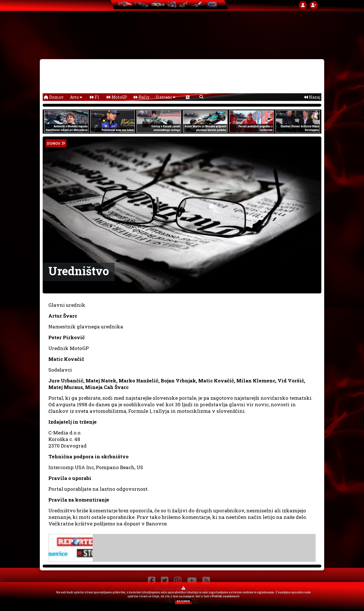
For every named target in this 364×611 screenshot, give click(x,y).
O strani (166, 97)
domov (54, 143)
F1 (94, 97)
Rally (141, 97)
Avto (76, 97)
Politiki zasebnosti (226, 596)
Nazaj (312, 97)
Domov (54, 97)
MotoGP (117, 97)
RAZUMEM (183, 601)
